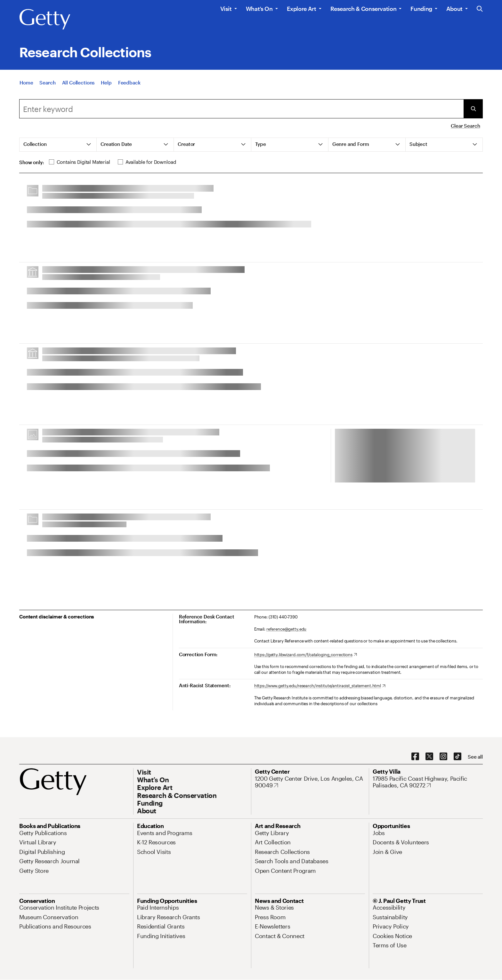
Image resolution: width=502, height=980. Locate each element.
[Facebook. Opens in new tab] (415, 757)
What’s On (259, 9)
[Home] (26, 83)
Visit (226, 9)
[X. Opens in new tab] (429, 757)
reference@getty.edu (287, 629)
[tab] (58, 145)
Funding (421, 9)
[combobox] (241, 109)
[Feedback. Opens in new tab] (129, 83)
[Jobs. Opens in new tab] (379, 833)
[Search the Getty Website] (480, 9)
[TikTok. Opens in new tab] (457, 757)
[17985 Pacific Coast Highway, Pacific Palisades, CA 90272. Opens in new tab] (428, 782)
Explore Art (302, 9)
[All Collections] (78, 83)
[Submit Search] (473, 109)
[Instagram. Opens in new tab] (443, 757)
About (454, 9)
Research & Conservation (364, 9)
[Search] (47, 83)
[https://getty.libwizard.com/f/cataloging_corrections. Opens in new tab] (306, 655)
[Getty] (45, 20)
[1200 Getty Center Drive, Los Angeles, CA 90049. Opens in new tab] (310, 782)
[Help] (106, 83)
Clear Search (465, 126)
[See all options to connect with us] (475, 757)
